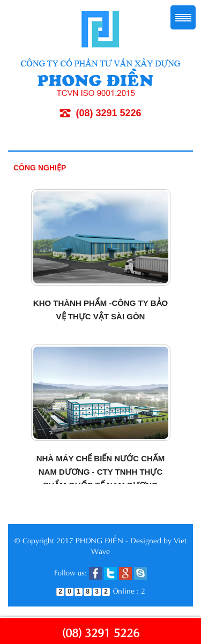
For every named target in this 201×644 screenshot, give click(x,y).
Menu (183, 17)
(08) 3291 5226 (101, 631)
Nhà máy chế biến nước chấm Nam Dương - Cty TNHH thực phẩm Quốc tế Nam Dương (101, 472)
